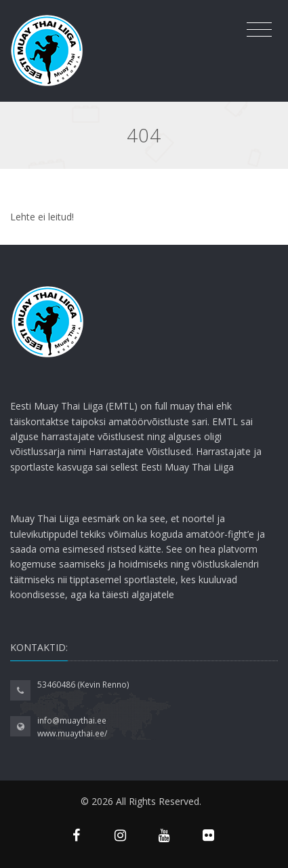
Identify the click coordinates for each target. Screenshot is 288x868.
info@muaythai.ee (72, 721)
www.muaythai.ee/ (72, 733)
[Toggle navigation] (259, 30)
